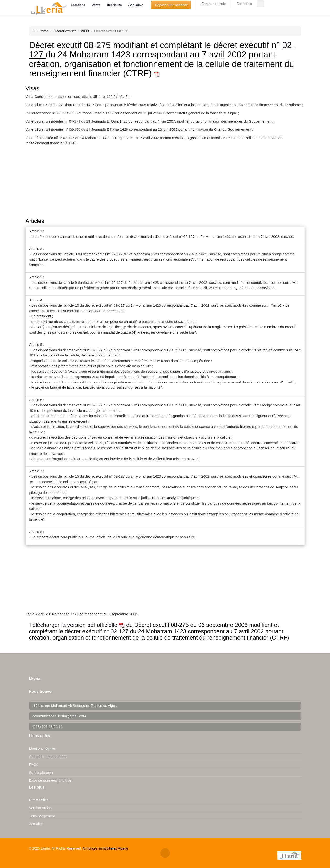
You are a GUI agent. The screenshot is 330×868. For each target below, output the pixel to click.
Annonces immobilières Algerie (105, 848)
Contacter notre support (48, 757)
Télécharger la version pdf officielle (77, 625)
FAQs (34, 764)
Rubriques (115, 5)
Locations (78, 5)
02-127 (120, 631)
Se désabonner (41, 772)
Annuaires (136, 5)
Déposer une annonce (171, 5)
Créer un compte (213, 3)
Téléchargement (42, 816)
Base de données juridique (50, 780)
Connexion (244, 3)
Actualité (36, 824)
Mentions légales (43, 748)
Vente (96, 5)
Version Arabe (40, 808)
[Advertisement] (165, 182)
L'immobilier (39, 800)
